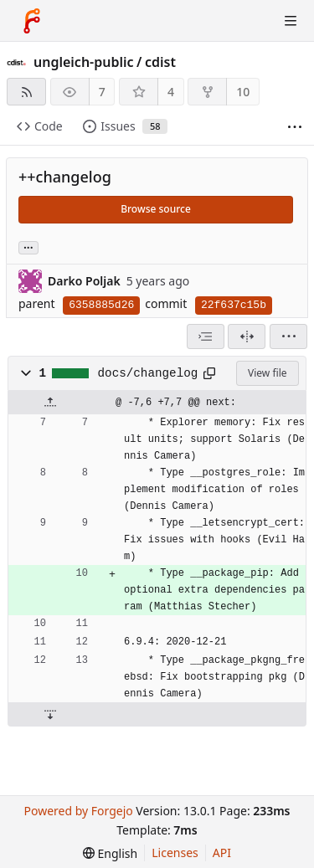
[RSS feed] (26, 92)
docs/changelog (148, 373)
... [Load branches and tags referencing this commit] (28, 247)
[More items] (295, 127)
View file (267, 373)
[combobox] (206, 336)
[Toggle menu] (291, 21)
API (222, 853)
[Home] (32, 21)
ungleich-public (84, 62)
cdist (160, 62)
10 (243, 92)
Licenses (175, 853)
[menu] (288, 336)
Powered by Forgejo (78, 811)
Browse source (156, 209)
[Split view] (247, 336)
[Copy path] (209, 373)
